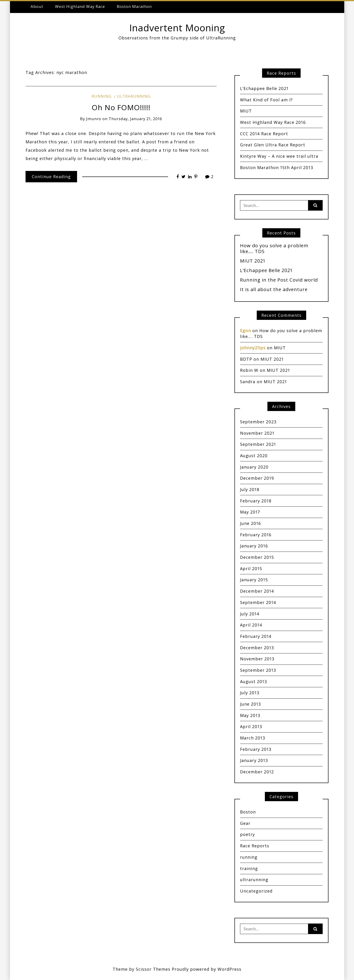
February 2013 (256, 749)
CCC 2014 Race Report (264, 134)
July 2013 (250, 693)
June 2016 (250, 523)
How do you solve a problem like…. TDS (274, 248)
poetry (247, 834)
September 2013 (258, 670)
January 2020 (254, 467)
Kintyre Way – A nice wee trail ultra (279, 156)
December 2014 (257, 591)
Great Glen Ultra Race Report (273, 145)
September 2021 (258, 444)
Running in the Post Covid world (279, 280)
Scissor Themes (153, 969)
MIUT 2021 (253, 261)
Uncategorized (256, 891)
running (102, 96)
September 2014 (258, 602)
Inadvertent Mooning (177, 28)
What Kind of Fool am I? (266, 100)
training (249, 868)
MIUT (246, 111)
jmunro (94, 119)
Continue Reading (51, 177)
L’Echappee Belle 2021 (264, 88)
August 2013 (253, 681)
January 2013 (254, 760)
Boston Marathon (134, 6)
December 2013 (257, 648)
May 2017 (250, 512)
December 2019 (257, 478)
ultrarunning (134, 96)
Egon (245, 331)
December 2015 (257, 557)
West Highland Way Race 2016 (273, 122)
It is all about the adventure (274, 289)
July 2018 (250, 489)
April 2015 (251, 569)
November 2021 (257, 433)
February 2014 (256, 636)
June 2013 (250, 704)
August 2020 (254, 456)
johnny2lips (253, 348)
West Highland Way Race (80, 6)
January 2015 (254, 580)
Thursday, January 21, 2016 (135, 119)
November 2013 (257, 659)
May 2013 (250, 715)
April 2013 (251, 726)
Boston (248, 812)
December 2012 (257, 772)
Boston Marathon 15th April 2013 (277, 167)
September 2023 (258, 422)
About (37, 6)
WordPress (229, 969)
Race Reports (255, 846)
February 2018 (256, 501)
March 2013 (253, 738)
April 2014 (251, 625)
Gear (245, 823)
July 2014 (250, 614)
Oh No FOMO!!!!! (121, 107)
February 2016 (256, 535)
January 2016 (254, 546)
